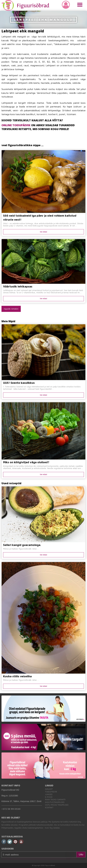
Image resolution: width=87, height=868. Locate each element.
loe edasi (43, 232)
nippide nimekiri (11, 309)
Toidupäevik (51, 792)
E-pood (49, 797)
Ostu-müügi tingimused (57, 805)
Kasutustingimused (55, 802)
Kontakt (49, 808)
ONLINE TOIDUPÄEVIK (16, 125)
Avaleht (49, 789)
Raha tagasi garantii (55, 800)
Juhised (49, 794)
